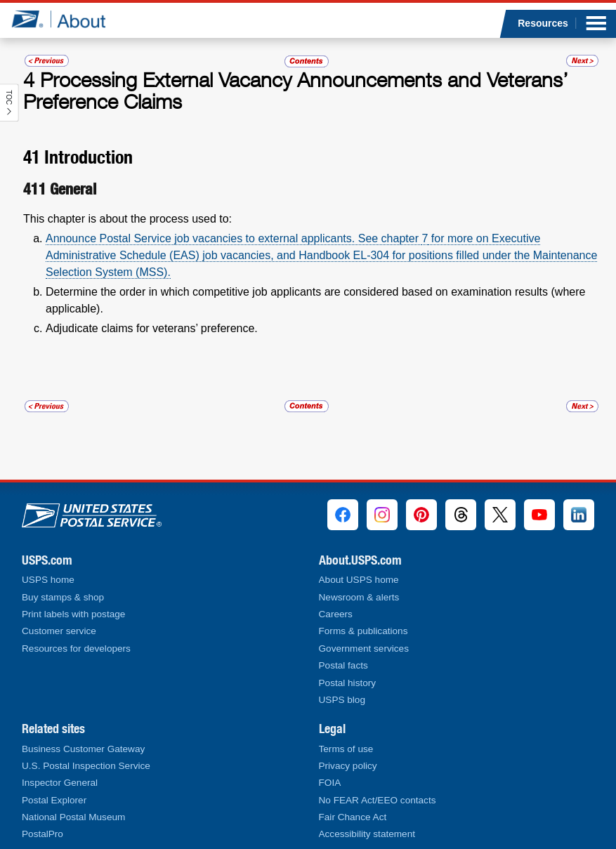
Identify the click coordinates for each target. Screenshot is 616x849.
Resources (543, 23)
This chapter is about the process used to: (127, 219)
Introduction (89, 157)
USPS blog (342, 700)
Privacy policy (348, 766)
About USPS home (359, 580)
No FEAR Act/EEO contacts (378, 800)
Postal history (348, 683)
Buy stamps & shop (63, 597)
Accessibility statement (367, 834)
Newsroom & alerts (359, 597)
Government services (364, 649)
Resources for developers (76, 649)
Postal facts (343, 665)
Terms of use (346, 749)
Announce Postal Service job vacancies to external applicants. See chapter (234, 238)
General (73, 189)
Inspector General (60, 783)
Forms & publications (363, 631)
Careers (336, 614)
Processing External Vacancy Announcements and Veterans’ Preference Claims (296, 91)
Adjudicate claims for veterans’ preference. (152, 328)
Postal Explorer (54, 800)
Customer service (59, 631)
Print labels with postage (73, 614)
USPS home (48, 580)
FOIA (330, 783)
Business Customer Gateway (83, 749)
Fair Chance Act (353, 817)
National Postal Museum (73, 817)
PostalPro (42, 834)
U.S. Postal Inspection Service (86, 766)
